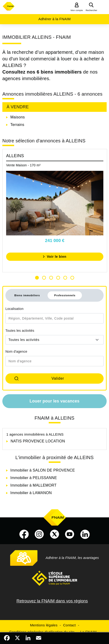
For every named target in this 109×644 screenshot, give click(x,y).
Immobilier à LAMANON (31, 493)
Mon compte (77, 10)
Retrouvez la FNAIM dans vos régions (52, 601)
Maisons (18, 117)
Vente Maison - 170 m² (23, 165)
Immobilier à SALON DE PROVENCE (43, 470)
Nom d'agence (16, 351)
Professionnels (65, 295)
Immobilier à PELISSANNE (34, 478)
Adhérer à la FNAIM (54, 19)
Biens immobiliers (27, 295)
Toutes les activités (20, 331)
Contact (69, 625)
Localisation (14, 309)
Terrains (17, 125)
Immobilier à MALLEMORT (33, 485)
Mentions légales (44, 625)
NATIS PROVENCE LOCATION (38, 441)
